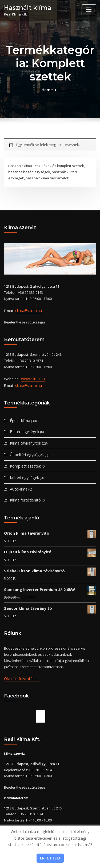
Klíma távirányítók (24, 439)
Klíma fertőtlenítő (24, 493)
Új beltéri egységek (25, 450)
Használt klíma (26, 7)
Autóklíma (18, 483)
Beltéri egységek (23, 428)
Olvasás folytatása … (21, 668)
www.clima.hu (32, 377)
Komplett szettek (23, 461)
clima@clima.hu (28, 310)
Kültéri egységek (23, 472)
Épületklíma (19, 418)
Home (47, 89)
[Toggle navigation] (89, 10)
